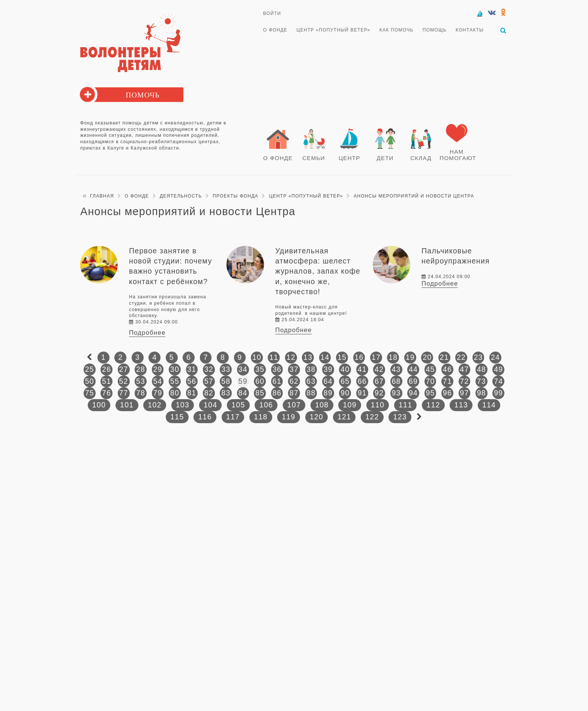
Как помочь (397, 30)
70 (430, 381)
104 (210, 405)
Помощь (435, 30)
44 (413, 369)
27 (124, 369)
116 (205, 417)
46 (447, 369)
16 (359, 357)
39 (328, 369)
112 (433, 405)
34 (243, 369)
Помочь (143, 95)
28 (141, 369)
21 (444, 357)
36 (277, 369)
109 (349, 405)
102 (154, 405)
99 (498, 393)
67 (379, 381)
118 (261, 417)
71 (447, 381)
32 (209, 369)
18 (393, 357)
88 (311, 393)
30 (175, 369)
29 (157, 369)
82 (209, 393)
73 (481, 381)
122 (372, 417)
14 (325, 357)
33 (226, 369)
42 (379, 369)
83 (226, 393)
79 (157, 393)
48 (481, 369)
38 (311, 369)
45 (430, 369)
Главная (102, 196)
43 (396, 369)
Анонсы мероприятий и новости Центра (414, 196)
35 (260, 369)
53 (141, 381)
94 (413, 393)
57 (209, 381)
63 (311, 381)
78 (141, 393)
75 (90, 393)
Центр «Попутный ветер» (334, 30)
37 (294, 369)
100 (99, 405)
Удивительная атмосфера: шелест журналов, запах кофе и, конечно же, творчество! (318, 271)
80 (175, 393)
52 (124, 381)
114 (489, 405)
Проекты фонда (235, 196)
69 (413, 381)
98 (481, 393)
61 (277, 381)
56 (192, 381)
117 (233, 417)
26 (106, 369)
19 (410, 357)
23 (478, 357)
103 (183, 405)
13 (308, 357)
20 (427, 357)
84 (243, 393)
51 (106, 381)
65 (345, 381)
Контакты (470, 30)
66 (362, 381)
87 (294, 393)
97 (464, 393)
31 (192, 369)
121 (344, 417)
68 (396, 381)
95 (430, 393)
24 (495, 357)
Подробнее (147, 333)
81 (192, 393)
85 (260, 393)
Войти (272, 13)
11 (274, 357)
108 (322, 405)
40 (345, 369)
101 (127, 405)
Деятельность (181, 196)
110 (378, 405)
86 (277, 393)
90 (345, 393)
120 (316, 417)
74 (498, 381)
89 (328, 393)
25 (90, 369)
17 (376, 357)
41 (362, 369)
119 (288, 417)
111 (405, 405)
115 (177, 417)
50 (90, 381)
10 (257, 357)
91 (362, 393)
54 (157, 381)
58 (226, 381)
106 (266, 405)
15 (342, 357)
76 (106, 393)
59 (243, 381)
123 (400, 417)
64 (328, 381)
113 (461, 405)
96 (447, 393)
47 (464, 369)
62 (294, 381)
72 (464, 381)
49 (498, 369)
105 (238, 405)
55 (175, 381)
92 (379, 393)
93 (396, 393)
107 (294, 405)
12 (291, 357)
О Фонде (275, 30)
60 (260, 381)
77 (124, 393)
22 (461, 357)
